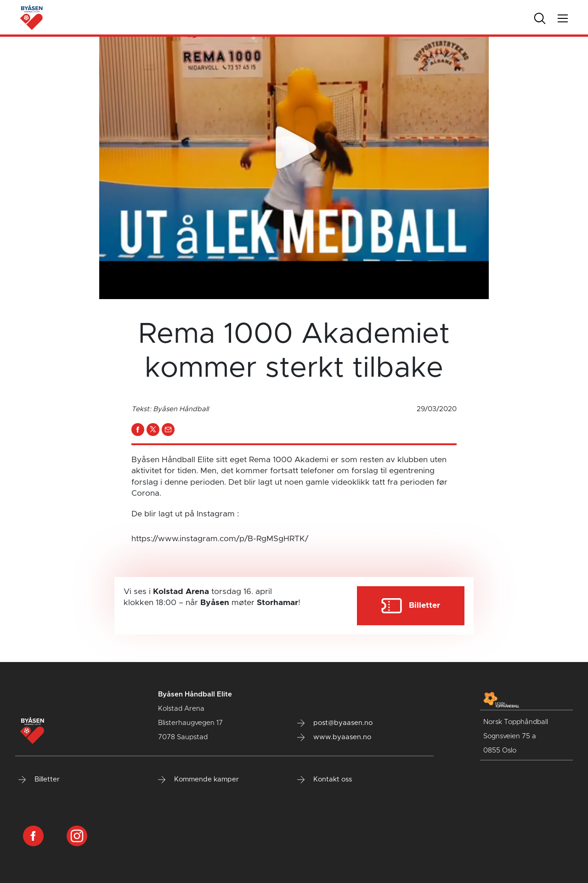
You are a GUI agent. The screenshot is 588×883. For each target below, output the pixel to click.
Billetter (39, 780)
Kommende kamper (198, 780)
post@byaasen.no (335, 723)
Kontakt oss (325, 780)
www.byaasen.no (334, 737)
